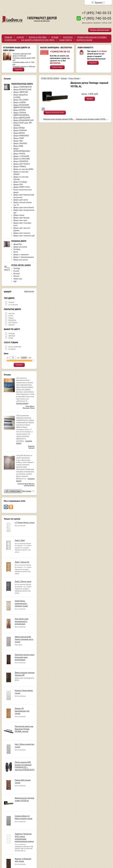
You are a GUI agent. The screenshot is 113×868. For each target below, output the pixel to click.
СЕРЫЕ (11, 338)
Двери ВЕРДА (19, 128)
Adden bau (18, 279)
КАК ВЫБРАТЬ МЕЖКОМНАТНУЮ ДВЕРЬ (38, 40)
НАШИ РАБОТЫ (66, 40)
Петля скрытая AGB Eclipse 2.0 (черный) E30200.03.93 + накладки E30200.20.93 (25, 766)
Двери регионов (20, 247)
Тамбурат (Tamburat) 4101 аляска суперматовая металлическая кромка (24, 838)
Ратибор (17, 249)
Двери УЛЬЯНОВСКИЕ (23, 87)
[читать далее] (22, 403)
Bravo (16, 252)
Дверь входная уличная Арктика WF (25, 674)
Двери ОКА (18, 184)
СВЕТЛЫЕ (12, 336)
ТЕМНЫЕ (11, 333)
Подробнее (18, 69)
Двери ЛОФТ (19, 138)
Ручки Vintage (74, 78)
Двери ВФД (18, 146)
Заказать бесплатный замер (55, 113)
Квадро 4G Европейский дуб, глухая (22, 711)
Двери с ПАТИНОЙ (21, 156)
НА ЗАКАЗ (12, 349)
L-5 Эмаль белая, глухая (25, 522)
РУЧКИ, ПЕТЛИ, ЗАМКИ (50, 78)
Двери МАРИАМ (20, 130)
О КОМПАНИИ (11, 40)
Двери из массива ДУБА (23, 169)
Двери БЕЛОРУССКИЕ (22, 89)
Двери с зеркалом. (21, 254)
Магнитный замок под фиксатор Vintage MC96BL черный (24, 729)
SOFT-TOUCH (13, 323)
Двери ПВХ (18, 141)
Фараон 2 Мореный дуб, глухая (23, 860)
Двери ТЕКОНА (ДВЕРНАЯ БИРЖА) (21, 114)
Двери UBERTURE (21, 92)
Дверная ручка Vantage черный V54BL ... (59, 119)
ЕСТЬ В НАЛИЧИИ (15, 347)
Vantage (17, 268)
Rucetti (16, 271)
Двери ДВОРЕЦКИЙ (22, 118)
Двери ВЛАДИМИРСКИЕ (24, 120)
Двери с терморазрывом (24, 257)
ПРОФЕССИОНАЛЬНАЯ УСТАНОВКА (92, 37)
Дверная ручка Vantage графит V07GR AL (24, 799)
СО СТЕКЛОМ (13, 305)
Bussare (17, 273)
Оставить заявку (57, 67)
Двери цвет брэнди (21, 218)
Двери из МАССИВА (22, 159)
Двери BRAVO (19, 133)
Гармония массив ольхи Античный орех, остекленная (25, 657)
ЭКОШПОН (12, 320)
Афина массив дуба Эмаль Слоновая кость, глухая (24, 639)
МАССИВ (11, 313)
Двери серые (19, 215)
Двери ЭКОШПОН (21, 161)
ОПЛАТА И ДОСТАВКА (38, 37)
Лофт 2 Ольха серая (23, 581)
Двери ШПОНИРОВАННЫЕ (22, 150)
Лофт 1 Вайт (20, 540)
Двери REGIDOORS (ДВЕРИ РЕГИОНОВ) (22, 106)
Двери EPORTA (20, 110)
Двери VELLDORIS (21, 100)
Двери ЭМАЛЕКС (20, 143)
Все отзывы (27, 491)
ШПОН (11, 316)
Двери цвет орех (20, 220)
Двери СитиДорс (20, 182)
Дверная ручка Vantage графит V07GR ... (91, 119)
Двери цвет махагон (22, 233)
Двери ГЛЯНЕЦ (20, 166)
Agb (15, 281)
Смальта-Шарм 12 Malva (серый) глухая (24, 817)
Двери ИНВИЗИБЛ (21, 136)
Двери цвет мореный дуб (24, 236)
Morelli (16, 276)
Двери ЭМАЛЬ (19, 154)
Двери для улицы (21, 260)
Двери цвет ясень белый (24, 207)
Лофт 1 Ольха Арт (22, 562)
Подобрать (19, 365)
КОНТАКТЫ (68, 37)
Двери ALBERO (20, 102)
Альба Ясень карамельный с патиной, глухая (21, 603)
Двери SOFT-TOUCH (22, 164)
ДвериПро (18, 244)
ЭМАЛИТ (11, 325)
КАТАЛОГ (20, 37)
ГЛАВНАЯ (8, 37)
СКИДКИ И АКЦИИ (84, 40)
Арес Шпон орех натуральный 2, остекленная (22, 621)
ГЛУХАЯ (11, 302)
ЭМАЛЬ (11, 318)
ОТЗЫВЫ (55, 37)
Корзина (99, 2)
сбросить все (29, 291)
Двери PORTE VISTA (22, 187)
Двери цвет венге (21, 200)
